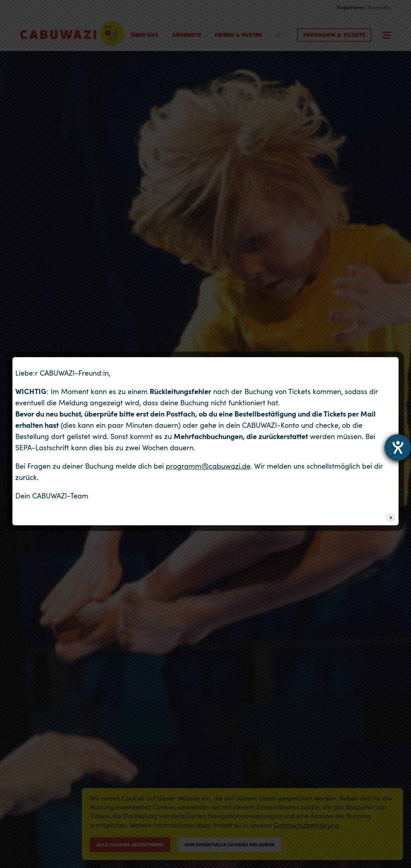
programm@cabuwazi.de (208, 466)
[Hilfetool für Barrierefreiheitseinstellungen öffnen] (398, 447)
